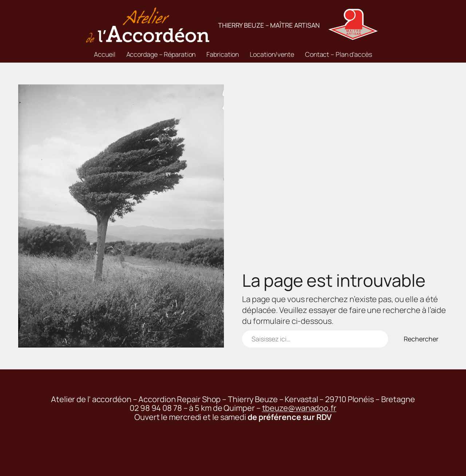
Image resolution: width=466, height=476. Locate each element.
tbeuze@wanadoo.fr (299, 408)
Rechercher (421, 339)
